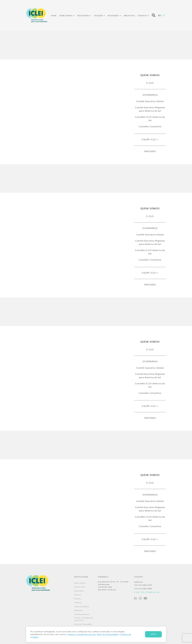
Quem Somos (66, 16)
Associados (79, 591)
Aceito (153, 634)
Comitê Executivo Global (150, 101)
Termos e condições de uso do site (84, 619)
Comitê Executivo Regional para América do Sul (150, 109)
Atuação (99, 16)
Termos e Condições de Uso (81, 634)
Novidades (113, 16)
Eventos (78, 599)
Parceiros (150, 152)
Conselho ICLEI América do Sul (150, 119)
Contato (142, 16)
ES (160, 15)
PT (164, 15)
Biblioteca (129, 16)
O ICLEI (150, 83)
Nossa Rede (83, 16)
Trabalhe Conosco (82, 614)
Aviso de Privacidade (83, 624)
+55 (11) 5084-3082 (143, 589)
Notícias (78, 595)
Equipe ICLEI (149, 140)
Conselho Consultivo (150, 126)
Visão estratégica (82, 606)
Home (54, 16)
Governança (150, 95)
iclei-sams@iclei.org (150, 592)
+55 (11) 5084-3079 (143, 585)
